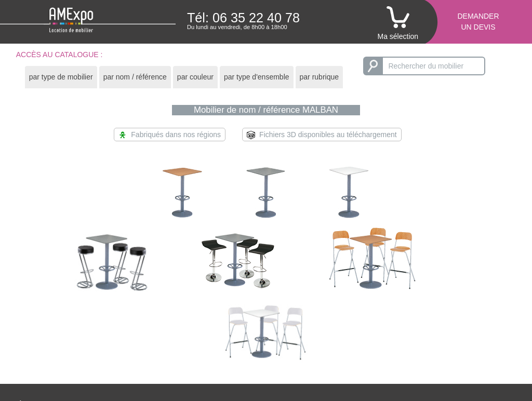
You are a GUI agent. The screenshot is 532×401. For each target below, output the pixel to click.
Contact (462, 333)
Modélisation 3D (336, 342)
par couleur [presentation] (195, 77)
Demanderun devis (478, 22)
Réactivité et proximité (54, 350)
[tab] (61, 77)
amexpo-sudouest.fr (482, 342)
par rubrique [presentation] (320, 77)
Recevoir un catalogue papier (357, 358)
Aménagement (41, 342)
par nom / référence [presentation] (135, 77)
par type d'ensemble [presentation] (257, 77)
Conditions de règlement (208, 350)
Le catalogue (330, 333)
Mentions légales (477, 358)
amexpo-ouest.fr (476, 350)
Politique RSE (191, 358)
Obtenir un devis (195, 333)
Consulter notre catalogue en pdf (362, 350)
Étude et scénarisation (54, 333)
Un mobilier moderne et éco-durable (76, 358)
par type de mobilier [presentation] (61, 77)
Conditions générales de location (222, 342)
